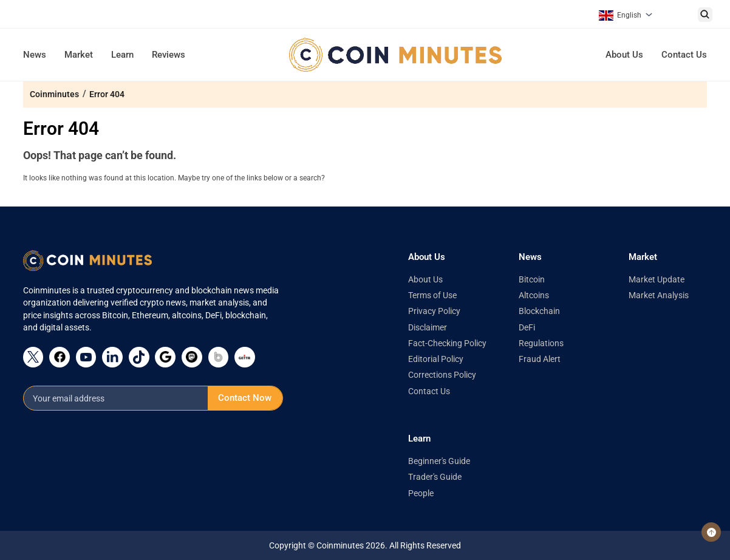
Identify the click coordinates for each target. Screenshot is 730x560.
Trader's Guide (435, 477)
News (35, 55)
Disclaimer (428, 327)
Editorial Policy (436, 359)
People (421, 493)
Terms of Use (432, 295)
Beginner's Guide (439, 461)
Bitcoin (532, 279)
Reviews (169, 55)
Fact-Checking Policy (447, 343)
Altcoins (534, 295)
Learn (122, 55)
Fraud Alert (540, 359)
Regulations (541, 343)
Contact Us (684, 55)
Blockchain (539, 311)
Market (79, 55)
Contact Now (245, 398)
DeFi (527, 327)
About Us (624, 55)
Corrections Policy (442, 375)
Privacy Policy (434, 311)
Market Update (657, 279)
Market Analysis (659, 295)
